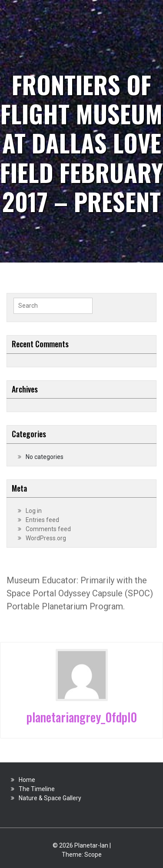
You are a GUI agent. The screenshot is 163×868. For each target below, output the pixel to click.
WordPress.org (46, 538)
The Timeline (37, 789)
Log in (34, 511)
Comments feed (48, 529)
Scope (93, 855)
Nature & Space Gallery (50, 798)
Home (27, 780)
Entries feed (42, 520)
